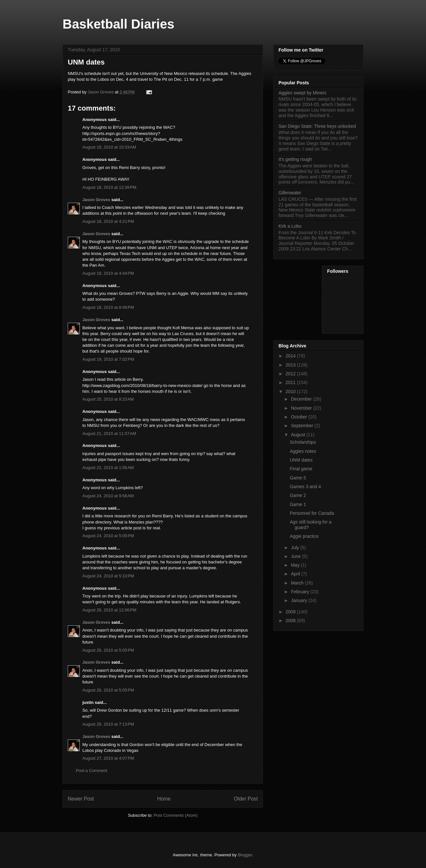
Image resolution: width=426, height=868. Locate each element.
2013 (291, 365)
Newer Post (81, 799)
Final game (301, 469)
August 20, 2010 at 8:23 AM (108, 399)
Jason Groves (96, 200)
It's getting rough (295, 159)
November (302, 408)
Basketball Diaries (118, 24)
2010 (291, 392)
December (302, 399)
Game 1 (298, 504)
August (298, 435)
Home (164, 799)
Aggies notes (303, 451)
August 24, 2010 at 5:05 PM (108, 536)
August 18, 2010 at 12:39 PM (109, 187)
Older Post (246, 799)
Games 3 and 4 (305, 487)
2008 (291, 621)
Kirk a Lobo (290, 226)
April (296, 574)
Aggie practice (304, 536)
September (302, 426)
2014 (291, 356)
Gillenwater (290, 193)
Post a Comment (92, 771)
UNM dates (301, 460)
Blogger (245, 855)
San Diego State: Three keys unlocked (317, 126)
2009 (291, 612)
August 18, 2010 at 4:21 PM (108, 221)
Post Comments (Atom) (176, 815)
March (298, 583)
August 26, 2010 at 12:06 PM (109, 610)
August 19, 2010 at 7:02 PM (108, 359)
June (296, 556)
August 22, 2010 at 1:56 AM (108, 468)
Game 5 (298, 478)
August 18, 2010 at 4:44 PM (108, 273)
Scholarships (303, 442)
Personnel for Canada (312, 513)
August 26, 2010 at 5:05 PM (108, 650)
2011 (291, 382)
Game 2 (298, 495)
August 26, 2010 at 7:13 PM (108, 724)
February (301, 592)
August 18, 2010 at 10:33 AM (109, 147)
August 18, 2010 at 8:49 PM (108, 307)
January (300, 600)
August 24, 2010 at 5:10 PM (108, 576)
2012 (291, 374)
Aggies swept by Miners (302, 93)
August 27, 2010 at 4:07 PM (108, 758)
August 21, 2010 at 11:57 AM (109, 434)
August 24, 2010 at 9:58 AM (108, 496)
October (300, 417)
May (296, 565)
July (296, 548)
